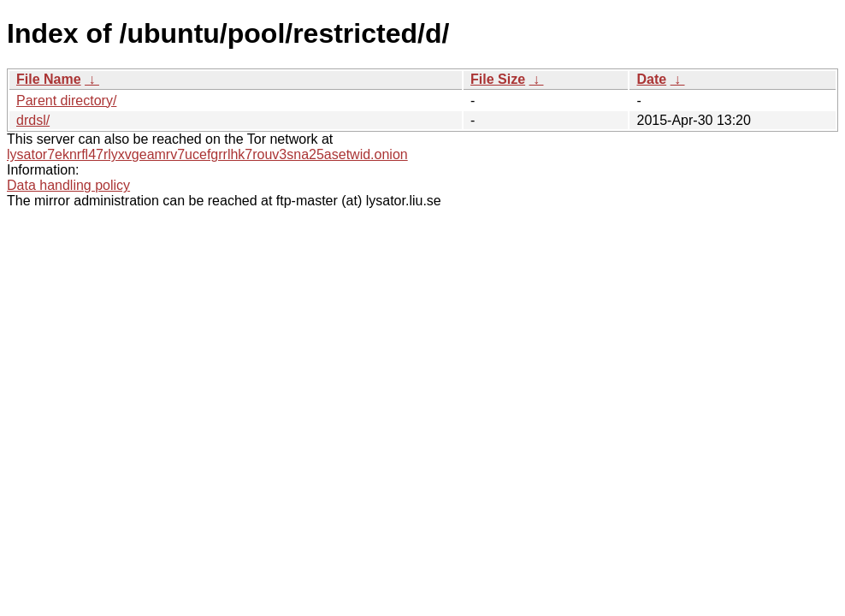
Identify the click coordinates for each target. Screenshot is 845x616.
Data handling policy (68, 185)
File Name (49, 79)
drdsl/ (33, 120)
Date (651, 79)
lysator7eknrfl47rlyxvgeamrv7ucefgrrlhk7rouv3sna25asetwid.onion (207, 154)
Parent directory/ (66, 101)
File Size (498, 79)
